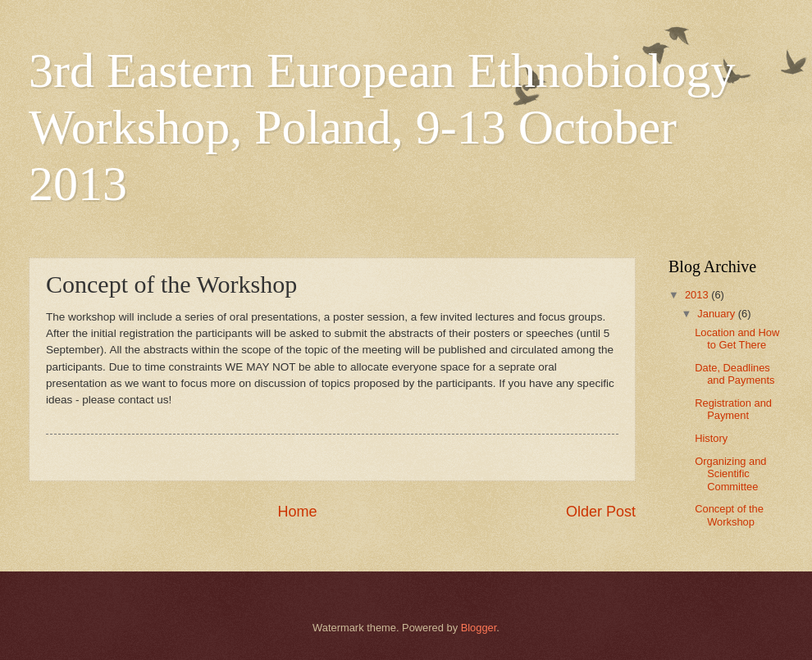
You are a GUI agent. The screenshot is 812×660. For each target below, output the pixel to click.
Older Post (601, 512)
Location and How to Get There (737, 339)
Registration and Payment (733, 409)
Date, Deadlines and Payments (734, 374)
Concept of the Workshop (729, 515)
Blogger (479, 628)
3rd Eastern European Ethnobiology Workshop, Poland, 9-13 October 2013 (382, 127)
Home (297, 512)
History (711, 438)
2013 (698, 295)
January (717, 314)
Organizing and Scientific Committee (730, 474)
